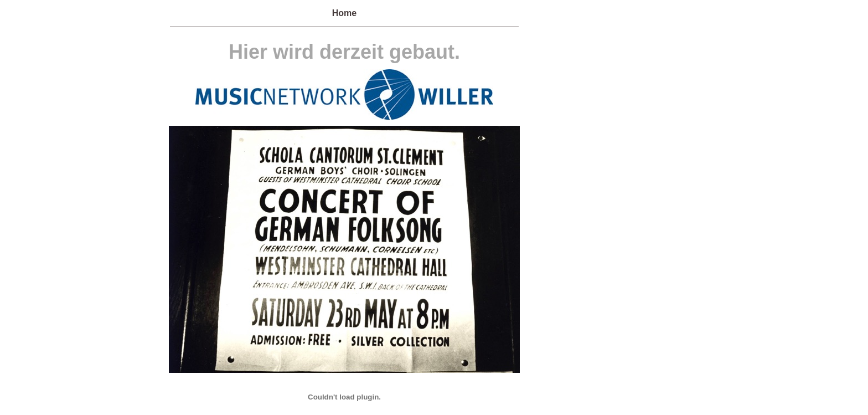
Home (344, 13)
